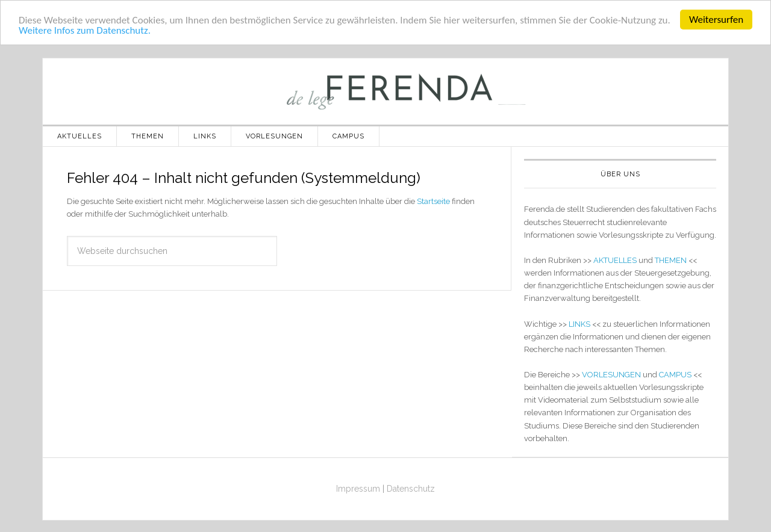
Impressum (358, 489)
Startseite (433, 201)
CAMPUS (675, 375)
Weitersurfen (716, 20)
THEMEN (671, 260)
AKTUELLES (615, 260)
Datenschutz (411, 489)
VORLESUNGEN (611, 375)
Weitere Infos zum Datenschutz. (85, 30)
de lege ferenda (385, 91)
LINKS (579, 323)
